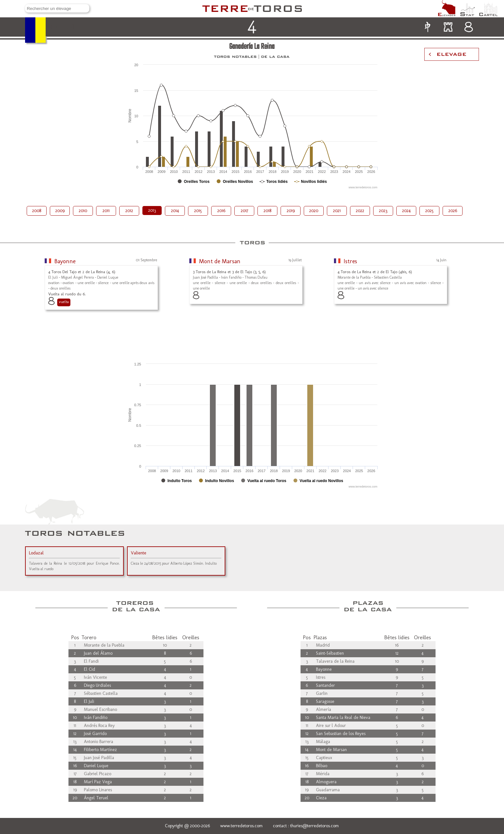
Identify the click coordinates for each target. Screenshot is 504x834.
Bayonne (65, 261)
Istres (350, 261)
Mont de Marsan (220, 261)
